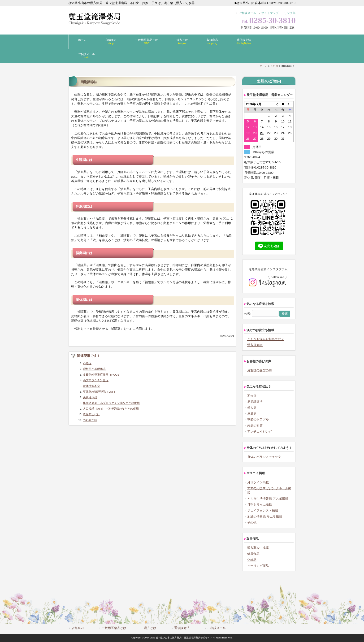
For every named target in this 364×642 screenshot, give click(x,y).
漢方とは (150, 628)
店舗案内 (78, 628)
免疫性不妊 (90, 397)
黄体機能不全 (91, 386)
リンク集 (290, 13)
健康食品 (253, 554)
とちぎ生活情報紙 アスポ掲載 (268, 499)
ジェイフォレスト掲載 (263, 510)
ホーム (264, 66)
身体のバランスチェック (264, 457)
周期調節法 (255, 402)
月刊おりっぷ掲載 (260, 505)
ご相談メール (247, 13)
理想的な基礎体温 (94, 369)
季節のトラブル (258, 419)
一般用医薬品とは (114, 628)
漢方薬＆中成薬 (258, 548)
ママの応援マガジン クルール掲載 (269, 490)
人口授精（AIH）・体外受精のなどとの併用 (111, 409)
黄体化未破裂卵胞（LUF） (100, 392)
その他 (252, 523)
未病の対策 (255, 426)
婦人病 (252, 408)
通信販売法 (182, 628)
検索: (248, 314)
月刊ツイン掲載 (258, 482)
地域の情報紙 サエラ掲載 (265, 517)
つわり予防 (90, 420)
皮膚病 (252, 414)
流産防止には (91, 414)
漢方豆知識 (255, 345)
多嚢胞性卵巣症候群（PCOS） (102, 375)
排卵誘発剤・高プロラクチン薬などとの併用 (111, 403)
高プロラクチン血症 (96, 380)
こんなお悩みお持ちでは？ (266, 339)
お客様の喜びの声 (260, 370)
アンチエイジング (260, 432)
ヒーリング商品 (258, 566)
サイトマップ (270, 13)
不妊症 (275, 66)
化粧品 (252, 560)
